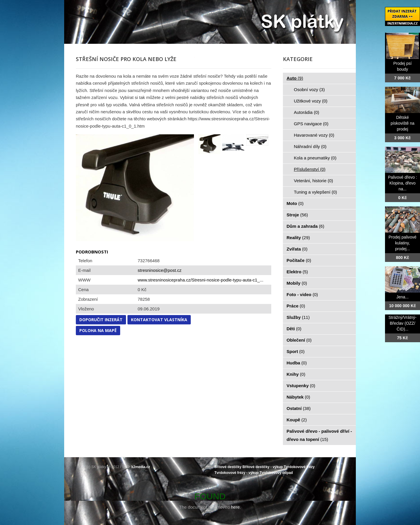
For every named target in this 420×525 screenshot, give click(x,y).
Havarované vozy (314, 135)
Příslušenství (310, 169)
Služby (298, 317)
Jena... (402, 297)
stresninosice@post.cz (160, 270)
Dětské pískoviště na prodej (402, 123)
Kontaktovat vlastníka (159, 320)
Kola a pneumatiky (315, 158)
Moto (295, 203)
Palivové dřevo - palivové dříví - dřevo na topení (319, 435)
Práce (296, 306)
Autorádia (307, 112)
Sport (296, 351)
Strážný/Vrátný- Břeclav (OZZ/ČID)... (402, 323)
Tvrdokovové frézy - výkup (236, 473)
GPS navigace (311, 124)
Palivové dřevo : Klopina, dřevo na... (402, 183)
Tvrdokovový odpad (276, 473)
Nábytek (299, 397)
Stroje (297, 215)
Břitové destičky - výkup (262, 467)
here (235, 507)
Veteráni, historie (314, 181)
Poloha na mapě (98, 330)
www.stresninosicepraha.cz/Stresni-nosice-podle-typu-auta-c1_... (201, 280)
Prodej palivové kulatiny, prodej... (402, 243)
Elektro (297, 272)
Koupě (297, 420)
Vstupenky (301, 386)
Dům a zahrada (306, 226)
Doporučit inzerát (101, 320)
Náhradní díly (310, 146)
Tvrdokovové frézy (299, 467)
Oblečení (299, 340)
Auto (295, 78)
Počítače (299, 260)
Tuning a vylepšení (316, 192)
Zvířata (297, 249)
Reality (298, 238)
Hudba (297, 363)
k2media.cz (141, 467)
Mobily (297, 283)
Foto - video (302, 294)
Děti (294, 329)
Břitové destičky (228, 467)
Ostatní (299, 408)
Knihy (296, 374)
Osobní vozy (309, 89)
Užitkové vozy (311, 101)
